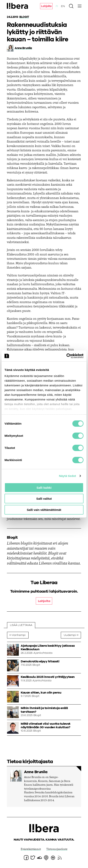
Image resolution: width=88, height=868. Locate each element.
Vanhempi (19, 635)
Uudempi (70, 635)
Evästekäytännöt (31, 849)
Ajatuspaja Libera (18, 6)
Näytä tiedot (68, 476)
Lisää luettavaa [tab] (21, 625)
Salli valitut (44, 499)
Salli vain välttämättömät (44, 510)
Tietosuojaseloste (57, 849)
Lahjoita (46, 6)
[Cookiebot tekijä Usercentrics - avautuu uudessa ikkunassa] (66, 356)
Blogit (24, 17)
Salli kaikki (44, 487)
